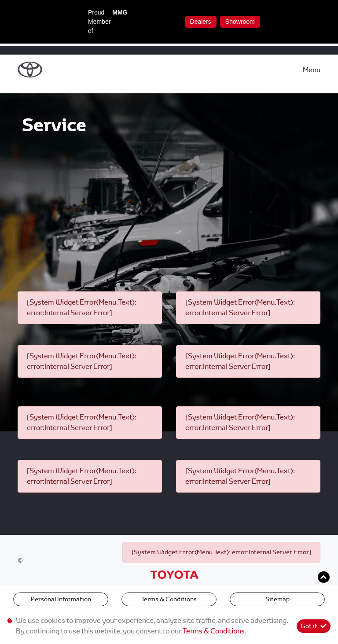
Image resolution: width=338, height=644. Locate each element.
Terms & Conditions (169, 599)
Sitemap (277, 599)
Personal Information (61, 599)
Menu (312, 70)
